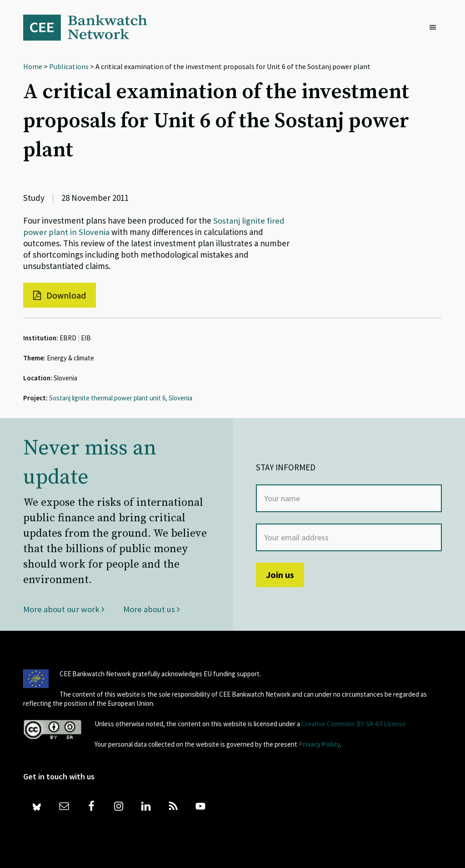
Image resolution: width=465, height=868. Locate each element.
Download (60, 295)
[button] (435, 28)
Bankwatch (91, 27)
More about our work (64, 609)
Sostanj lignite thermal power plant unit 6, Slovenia (121, 398)
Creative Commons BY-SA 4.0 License (354, 724)
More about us (152, 609)
